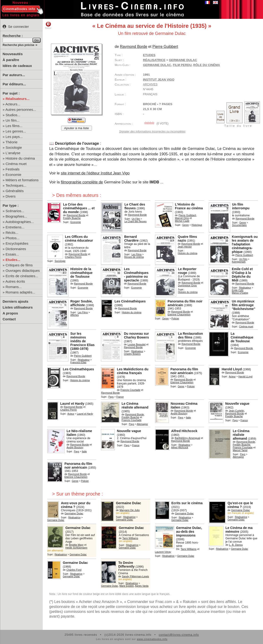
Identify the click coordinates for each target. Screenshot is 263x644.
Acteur (232, 377)
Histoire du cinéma (20, 158)
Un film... (13, 120)
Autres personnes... (21, 109)
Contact (9, 319)
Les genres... (16, 131)
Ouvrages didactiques (23, 270)
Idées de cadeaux (17, 66)
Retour (48, 25)
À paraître (11, 60)
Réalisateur (245, 288)
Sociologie (14, 147)
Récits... (12, 233)
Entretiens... (15, 227)
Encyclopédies (17, 243)
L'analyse (13, 153)
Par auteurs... (14, 75)
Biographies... (17, 216)
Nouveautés (13, 54)
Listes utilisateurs (18, 307)
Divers (11, 196)
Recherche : (13, 36)
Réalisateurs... (18, 99)
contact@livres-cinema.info (179, 635)
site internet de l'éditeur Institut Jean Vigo (95, 173)
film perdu (182, 65)
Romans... (14, 287)
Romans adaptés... (21, 292)
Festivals (13, 169)
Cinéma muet (16, 164)
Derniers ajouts (15, 301)
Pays (111, 397)
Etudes (149, 55)
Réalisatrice (154, 60)
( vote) (156, 124)
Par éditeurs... (14, 84)
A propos (10, 313)
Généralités (15, 191)
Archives (150, 84)
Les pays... (14, 137)
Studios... (13, 115)
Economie (14, 175)
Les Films (137, 254)
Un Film (136, 219)
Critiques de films (19, 265)
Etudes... (13, 260)
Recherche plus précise (19, 45)
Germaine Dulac (157, 65)
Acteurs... (13, 104)
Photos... (13, 238)
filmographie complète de (82, 182)
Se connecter (16, 27)
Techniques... (16, 185)
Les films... (14, 126)
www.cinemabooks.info (152, 639)
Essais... (12, 254)
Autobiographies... (20, 222)
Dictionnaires (16, 249)
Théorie (11, 142)
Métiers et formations (22, 180)
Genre (186, 225)
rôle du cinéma (207, 65)
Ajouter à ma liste (77, 128)
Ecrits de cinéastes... (22, 276)
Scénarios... (15, 211)
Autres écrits (15, 281)
